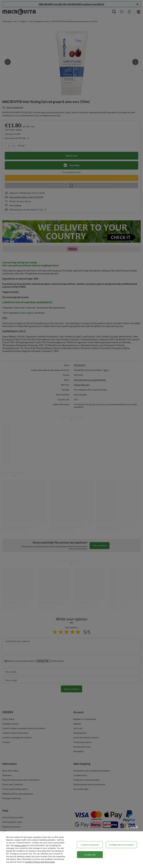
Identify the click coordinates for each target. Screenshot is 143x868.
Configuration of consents (121, 845)
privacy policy (20, 845)
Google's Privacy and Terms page (40, 862)
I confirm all (90, 855)
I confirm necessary (90, 845)
